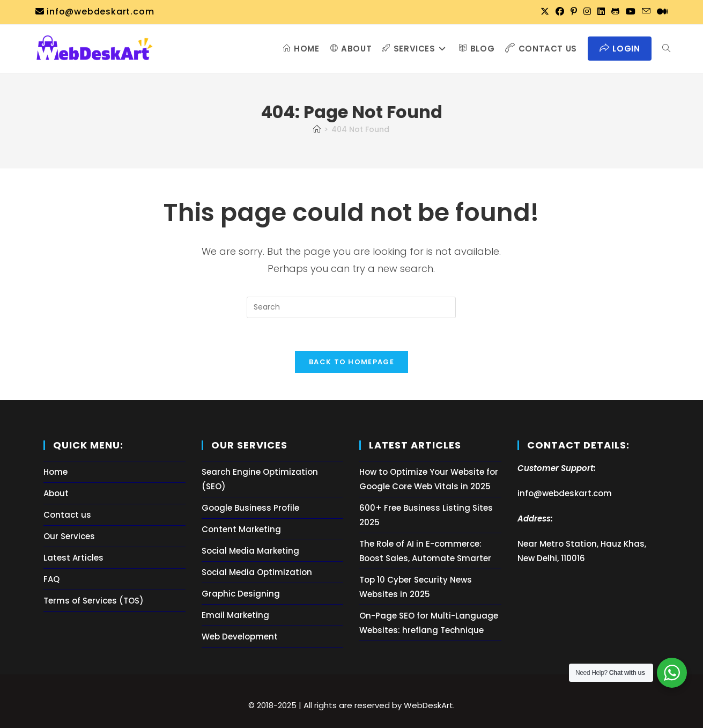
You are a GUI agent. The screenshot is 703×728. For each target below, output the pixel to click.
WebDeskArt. (429, 705)
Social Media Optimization (257, 572)
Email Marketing (235, 615)
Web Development (240, 637)
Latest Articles (73, 558)
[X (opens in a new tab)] (545, 12)
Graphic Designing (241, 594)
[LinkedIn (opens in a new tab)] (601, 12)
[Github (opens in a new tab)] (615, 12)
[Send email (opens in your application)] (646, 12)
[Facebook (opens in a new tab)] (560, 12)
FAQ (51, 579)
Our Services (69, 536)
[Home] (317, 129)
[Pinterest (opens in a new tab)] (574, 12)
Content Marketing (241, 529)
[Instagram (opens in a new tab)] (587, 12)
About (56, 493)
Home (56, 472)
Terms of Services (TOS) (94, 601)
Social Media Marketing (250, 551)
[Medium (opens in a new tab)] (661, 12)
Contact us (67, 515)
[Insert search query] (351, 307)
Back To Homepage (352, 362)
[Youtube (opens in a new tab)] (631, 12)
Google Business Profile (250, 508)
